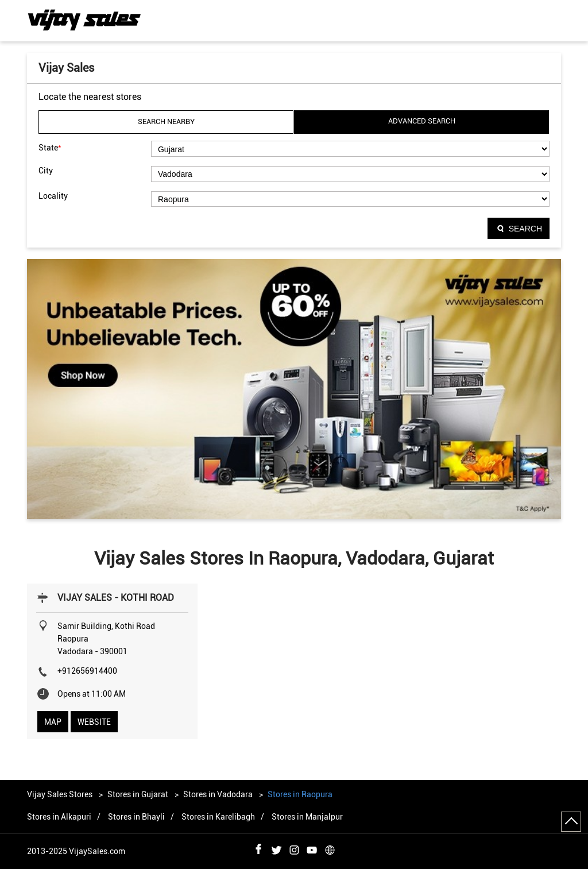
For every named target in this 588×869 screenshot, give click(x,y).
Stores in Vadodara (218, 794)
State (50, 147)
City (46, 171)
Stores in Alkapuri (59, 817)
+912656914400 (87, 671)
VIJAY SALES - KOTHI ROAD (116, 598)
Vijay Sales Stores (61, 794)
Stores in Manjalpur (307, 817)
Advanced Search (422, 121)
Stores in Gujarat (138, 794)
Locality (53, 196)
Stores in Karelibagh (218, 817)
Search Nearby (166, 121)
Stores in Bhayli (136, 817)
